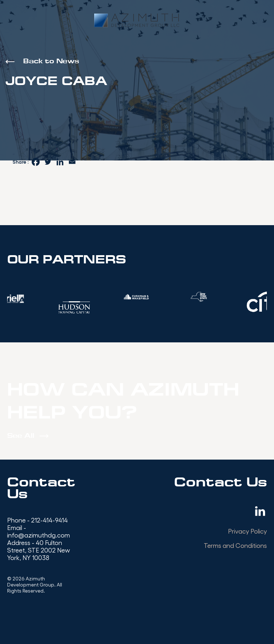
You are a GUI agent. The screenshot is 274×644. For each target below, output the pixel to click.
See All (21, 436)
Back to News (51, 62)
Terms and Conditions (235, 545)
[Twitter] (48, 162)
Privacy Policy (247, 531)
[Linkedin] (60, 162)
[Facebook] (36, 162)
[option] (137, 297)
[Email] (72, 162)
